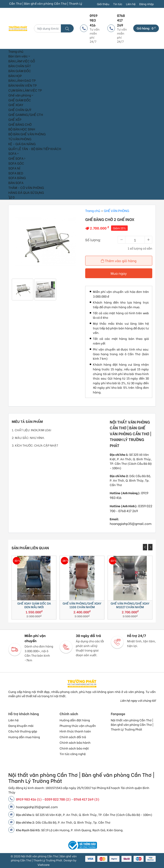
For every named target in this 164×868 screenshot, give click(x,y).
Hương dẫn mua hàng (24, 737)
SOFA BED (16, 173)
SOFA (14, 153)
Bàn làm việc (19, 56)
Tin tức (118, 4)
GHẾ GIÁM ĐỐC (20, 100)
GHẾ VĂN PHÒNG (116, 210)
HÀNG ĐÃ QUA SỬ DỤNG (26, 192)
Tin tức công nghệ (73, 754)
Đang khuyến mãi (21, 726)
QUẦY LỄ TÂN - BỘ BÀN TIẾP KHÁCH (35, 149)
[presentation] (145, 547)
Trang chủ (16, 51)
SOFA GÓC (16, 163)
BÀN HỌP (15, 76)
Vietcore (44, 864)
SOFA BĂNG (17, 178)
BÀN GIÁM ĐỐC (20, 71)
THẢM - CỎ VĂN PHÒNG (26, 187)
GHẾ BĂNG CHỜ (20, 124)
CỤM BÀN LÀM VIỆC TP (25, 90)
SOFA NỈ (14, 168)
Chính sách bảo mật (74, 748)
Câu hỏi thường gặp (23, 731)
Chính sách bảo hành (75, 742)
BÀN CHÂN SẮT (20, 66)
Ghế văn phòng (21, 95)
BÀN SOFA (16, 183)
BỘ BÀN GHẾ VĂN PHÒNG (27, 134)
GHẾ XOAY (16, 105)
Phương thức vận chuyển (78, 726)
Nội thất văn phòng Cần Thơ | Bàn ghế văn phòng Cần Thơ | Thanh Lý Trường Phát (132, 725)
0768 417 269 (128, 511)
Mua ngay (119, 273)
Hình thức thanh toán (75, 731)
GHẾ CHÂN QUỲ (20, 110)
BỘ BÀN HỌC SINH (22, 129)
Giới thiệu (103, 4)
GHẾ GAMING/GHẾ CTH (26, 114)
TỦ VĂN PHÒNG (20, 139)
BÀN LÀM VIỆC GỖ (22, 61)
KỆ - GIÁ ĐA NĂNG (22, 144)
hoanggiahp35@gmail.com (131, 523)
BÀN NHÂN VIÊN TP (23, 85)
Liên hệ (131, 4)
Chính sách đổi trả (73, 737)
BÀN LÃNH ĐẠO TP (22, 80)
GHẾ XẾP (15, 119)
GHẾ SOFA (17, 158)
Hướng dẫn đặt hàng (75, 720)
